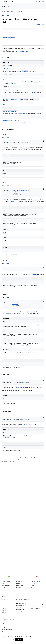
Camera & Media (20, 590)
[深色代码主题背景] (44, 141)
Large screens (34, 583)
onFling (5, 78)
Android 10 (4, 613)
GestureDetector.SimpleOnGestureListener (16, 39)
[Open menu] (2, 2)
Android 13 (4, 606)
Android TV (34, 592)
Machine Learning (20, 586)
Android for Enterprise (6, 586)
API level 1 (8, 15)
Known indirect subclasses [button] (24, 38)
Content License (39, 458)
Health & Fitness (20, 588)
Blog (3, 594)
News (3, 592)
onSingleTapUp (7, 120)
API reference (6, 7)
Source (3, 590)
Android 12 (4, 608)
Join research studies (36, 608)
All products (4, 632)
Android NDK (19, 612)
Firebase (3, 627)
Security (3, 588)
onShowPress (6, 111)
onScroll (5, 99)
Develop (13, 11)
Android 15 (4, 602)
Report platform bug (36, 602)
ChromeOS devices (35, 588)
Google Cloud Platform (7, 630)
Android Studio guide (21, 603)
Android (3, 583)
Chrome (3, 625)
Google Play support (36, 606)
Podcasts (4, 596)
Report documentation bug (37, 604)
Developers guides (20, 605)
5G (17, 594)
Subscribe (19, 640)
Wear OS (33, 586)
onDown (5, 69)
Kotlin (39, 25)
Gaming (18, 583)
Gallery (5, 39)
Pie (2, 615)
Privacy (18, 592)
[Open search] (37, 2)
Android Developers (6, 11)
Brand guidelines (14, 637)
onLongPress (6, 90)
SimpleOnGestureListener (22, 52)
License (8, 637)
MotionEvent (10, 69)
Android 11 (4, 610)
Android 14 (4, 604)
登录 (43, 2)
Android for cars (35, 590)
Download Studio (20, 610)
